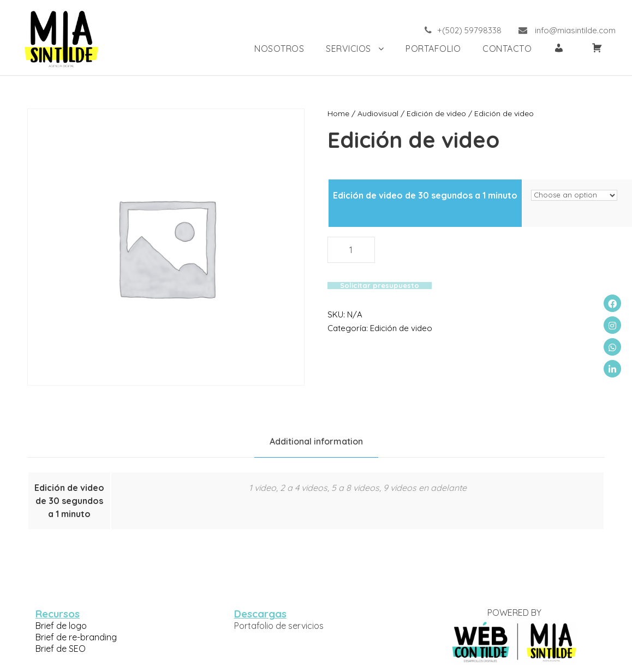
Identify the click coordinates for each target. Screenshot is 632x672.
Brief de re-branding (74, 637)
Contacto (506, 49)
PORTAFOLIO (430, 49)
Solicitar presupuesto (376, 272)
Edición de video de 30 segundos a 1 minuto (425, 195)
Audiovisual (373, 113)
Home (338, 113)
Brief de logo (60, 625)
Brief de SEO (61, 648)
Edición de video (428, 113)
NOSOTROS (269, 49)
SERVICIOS (341, 49)
